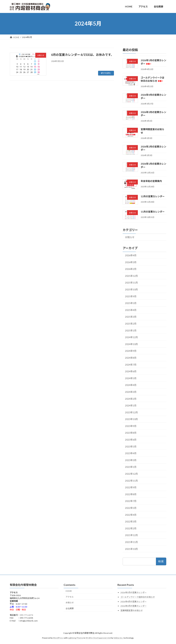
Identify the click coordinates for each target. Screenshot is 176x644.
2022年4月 (131, 515)
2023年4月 (131, 453)
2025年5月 (131, 303)
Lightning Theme (76, 638)
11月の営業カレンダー (153, 211)
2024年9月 (131, 351)
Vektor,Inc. (118, 638)
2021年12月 (131, 535)
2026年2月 (131, 269)
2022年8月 (131, 494)
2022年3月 (131, 522)
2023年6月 (131, 440)
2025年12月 (131, 276)
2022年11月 (131, 480)
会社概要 (70, 608)
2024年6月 (131, 371)
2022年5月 (131, 508)
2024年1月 (131, 405)
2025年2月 (131, 324)
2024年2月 (131, 399)
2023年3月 (131, 460)
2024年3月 (131, 392)
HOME (69, 591)
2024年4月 (131, 385)
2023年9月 (131, 426)
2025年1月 (131, 330)
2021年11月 (131, 542)
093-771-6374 (26, 615)
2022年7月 (131, 501)
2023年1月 (131, 467)
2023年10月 (131, 419)
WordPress (58, 638)
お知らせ (130, 237)
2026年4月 (131, 255)
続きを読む (106, 73)
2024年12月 (131, 337)
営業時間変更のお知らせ (132, 610)
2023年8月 (131, 433)
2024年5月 (131, 378)
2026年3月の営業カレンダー (134, 606)
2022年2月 (131, 528)
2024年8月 (131, 358)
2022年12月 (131, 474)
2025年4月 (131, 310)
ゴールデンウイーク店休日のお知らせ (138, 597)
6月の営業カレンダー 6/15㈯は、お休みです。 (82, 55)
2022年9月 (131, 487)
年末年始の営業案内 (151, 181)
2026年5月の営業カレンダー (134, 592)
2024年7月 (131, 364)
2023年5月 (131, 446)
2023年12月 (131, 412)
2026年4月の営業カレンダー (134, 601)
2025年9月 (131, 296)
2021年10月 (131, 549)
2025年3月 (131, 317)
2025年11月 (131, 283)
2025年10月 (131, 289)
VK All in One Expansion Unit (98, 638)
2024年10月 (131, 344)
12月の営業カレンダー (153, 196)
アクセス (70, 597)
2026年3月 (131, 262)
